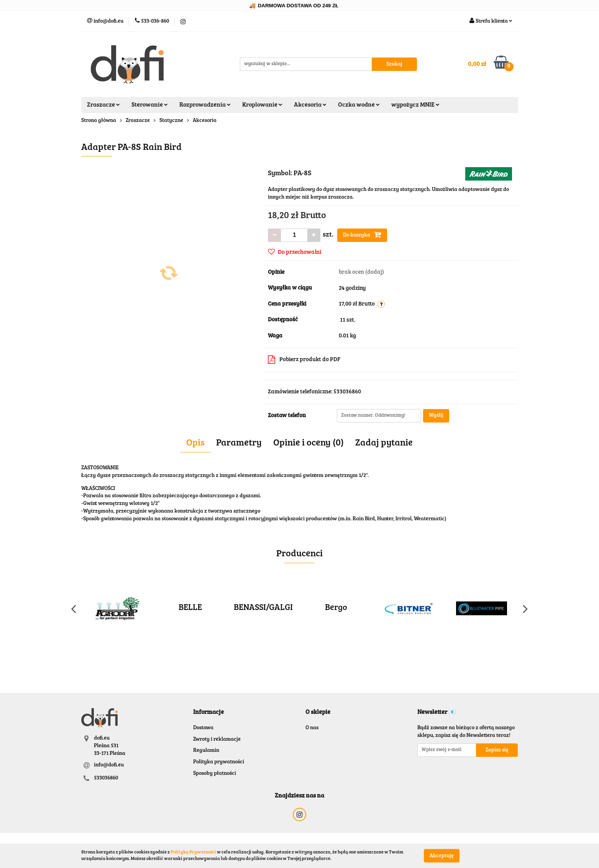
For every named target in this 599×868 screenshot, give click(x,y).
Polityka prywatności (219, 762)
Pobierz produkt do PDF (304, 360)
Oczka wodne (359, 105)
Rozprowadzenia (205, 105)
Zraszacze (103, 105)
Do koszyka (362, 235)
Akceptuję (442, 856)
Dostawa (203, 728)
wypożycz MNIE (415, 105)
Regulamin (206, 751)
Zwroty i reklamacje (217, 740)
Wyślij (436, 416)
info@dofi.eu (109, 765)
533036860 (106, 778)
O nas (312, 728)
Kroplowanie (262, 105)
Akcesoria (310, 105)
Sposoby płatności (215, 774)
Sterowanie (150, 105)
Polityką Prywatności (193, 852)
